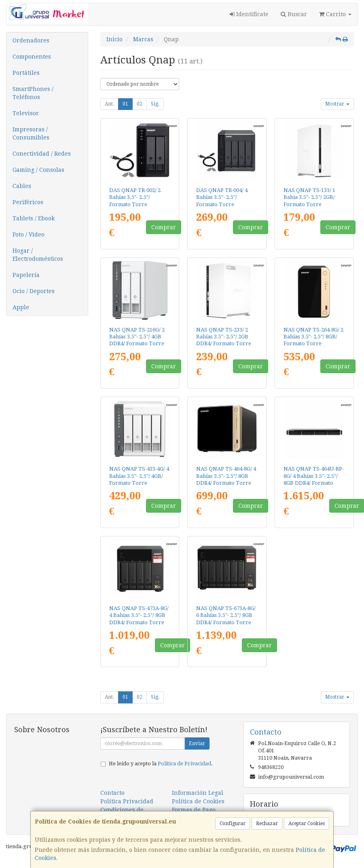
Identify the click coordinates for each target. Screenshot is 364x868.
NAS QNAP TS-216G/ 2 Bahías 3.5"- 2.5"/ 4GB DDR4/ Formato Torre (137, 337)
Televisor (26, 113)
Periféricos (28, 202)
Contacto (112, 793)
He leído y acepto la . (161, 763)
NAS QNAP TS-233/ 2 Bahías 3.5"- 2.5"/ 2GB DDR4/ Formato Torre (224, 337)
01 (125, 104)
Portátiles (26, 73)
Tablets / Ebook (34, 218)
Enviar (197, 743)
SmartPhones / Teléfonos (33, 93)
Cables (22, 186)
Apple (21, 307)
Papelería (26, 275)
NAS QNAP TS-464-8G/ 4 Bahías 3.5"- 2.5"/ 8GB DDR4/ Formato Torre (226, 476)
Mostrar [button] (337, 104)
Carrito (335, 14)
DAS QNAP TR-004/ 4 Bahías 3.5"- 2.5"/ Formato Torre (222, 197)
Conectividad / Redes (42, 154)
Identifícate (249, 14)
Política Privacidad (127, 801)
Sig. (155, 104)
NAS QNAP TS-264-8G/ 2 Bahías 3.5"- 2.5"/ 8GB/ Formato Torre (313, 337)
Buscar (294, 14)
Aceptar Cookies (307, 824)
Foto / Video (29, 234)
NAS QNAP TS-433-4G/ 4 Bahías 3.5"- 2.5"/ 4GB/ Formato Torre (139, 476)
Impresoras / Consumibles (31, 133)
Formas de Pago (194, 810)
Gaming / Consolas (38, 170)
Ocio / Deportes (34, 291)
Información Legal (198, 793)
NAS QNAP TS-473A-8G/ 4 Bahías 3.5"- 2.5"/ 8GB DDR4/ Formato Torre (139, 615)
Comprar (164, 227)
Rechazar (267, 824)
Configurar (233, 824)
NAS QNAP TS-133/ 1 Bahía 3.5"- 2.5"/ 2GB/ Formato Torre (309, 197)
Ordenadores (31, 40)
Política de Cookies (198, 801)
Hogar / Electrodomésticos (38, 255)
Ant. (109, 104)
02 (140, 104)
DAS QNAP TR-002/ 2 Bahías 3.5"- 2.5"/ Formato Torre (135, 197)
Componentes (32, 57)
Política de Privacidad (184, 763)
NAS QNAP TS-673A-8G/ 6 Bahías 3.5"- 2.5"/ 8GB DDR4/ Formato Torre (226, 615)
